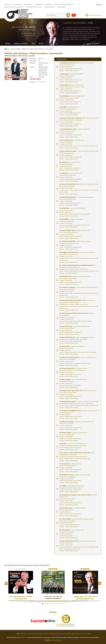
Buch (41, 43)
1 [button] (43, 604)
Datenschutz (28, 634)
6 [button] (54, 604)
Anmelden (99, 5)
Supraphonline (50, 7)
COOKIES (23, 637)
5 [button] (52, 604)
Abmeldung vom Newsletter (82, 634)
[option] (21, 583)
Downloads (62, 7)
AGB (21, 634)
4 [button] (50, 604)
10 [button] (64, 604)
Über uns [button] (8, 4)
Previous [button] (6, 583)
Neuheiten (18, 4)
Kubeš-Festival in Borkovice (64, 4)
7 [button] (57, 604)
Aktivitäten (28, 4)
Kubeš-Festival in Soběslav (14, 7)
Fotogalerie (39, 4)
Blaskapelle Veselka (47, 634)
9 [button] (62, 604)
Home (8, 49)
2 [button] (45, 604)
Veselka (49, 4)
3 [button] (47, 604)
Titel (33, 43)
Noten (8, 43)
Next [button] (100, 583)
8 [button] (59, 604)
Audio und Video (21, 43)
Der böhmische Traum (34, 7)
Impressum (36, 634)
